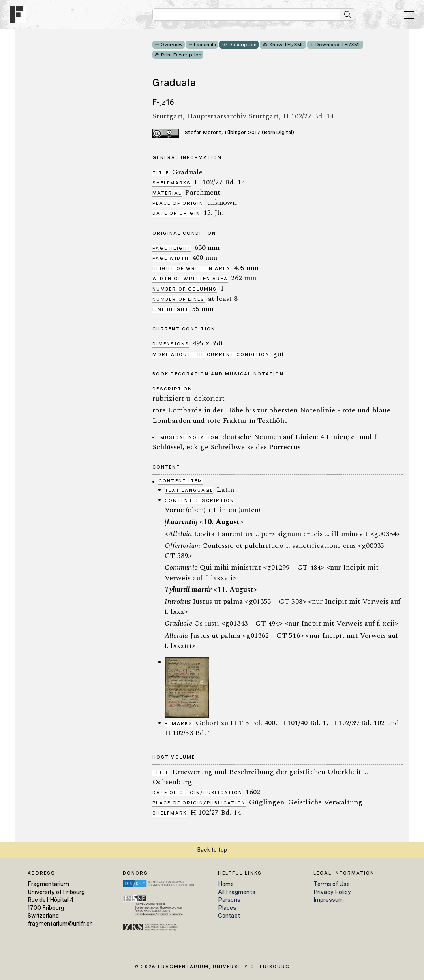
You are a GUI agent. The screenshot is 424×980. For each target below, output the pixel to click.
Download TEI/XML (338, 45)
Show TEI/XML (287, 45)
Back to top (212, 850)
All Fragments (237, 892)
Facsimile (205, 45)
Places (227, 908)
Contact (229, 916)
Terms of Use (332, 884)
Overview (172, 45)
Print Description (181, 55)
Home (226, 884)
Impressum (329, 900)
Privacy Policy (332, 892)
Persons (229, 900)
